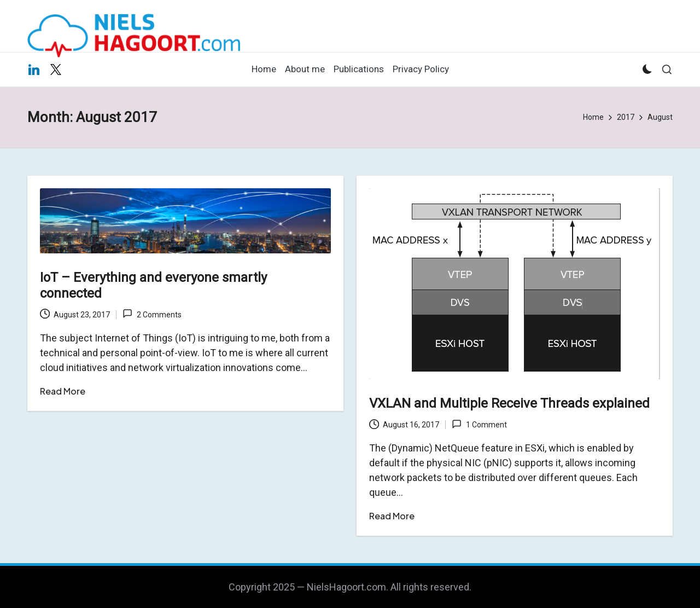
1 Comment (479, 424)
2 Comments (152, 314)
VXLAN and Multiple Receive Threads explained (509, 403)
